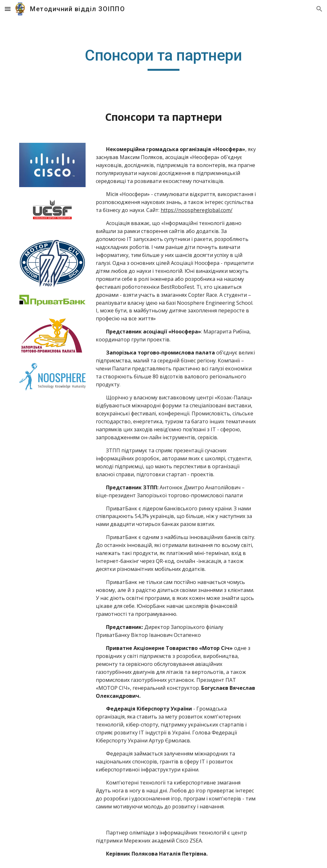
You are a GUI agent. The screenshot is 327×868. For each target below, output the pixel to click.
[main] (163, 58)
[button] (8, 9)
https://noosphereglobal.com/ (197, 210)
